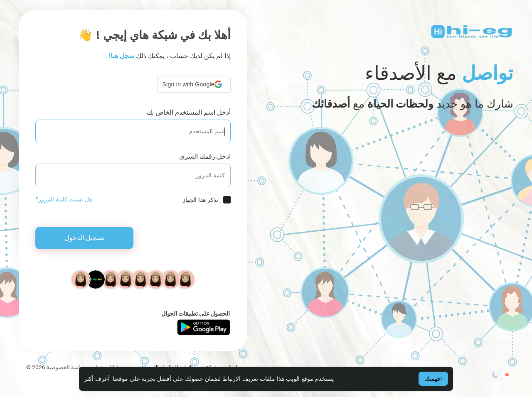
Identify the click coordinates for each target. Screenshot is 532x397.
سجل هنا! (121, 56)
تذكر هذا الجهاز (200, 200)
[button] (194, 84)
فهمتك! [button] (433, 379)
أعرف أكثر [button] (97, 379)
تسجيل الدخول (84, 238)
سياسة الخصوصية (66, 367)
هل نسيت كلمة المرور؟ (64, 199)
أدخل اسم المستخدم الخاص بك (189, 112)
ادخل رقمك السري (205, 156)
